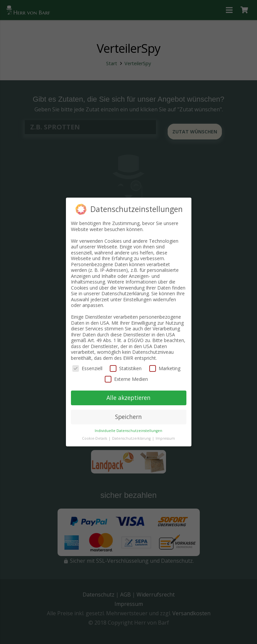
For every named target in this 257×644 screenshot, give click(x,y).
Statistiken (126, 368)
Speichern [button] (128, 417)
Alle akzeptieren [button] (128, 398)
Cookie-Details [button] (95, 438)
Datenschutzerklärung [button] (132, 438)
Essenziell (87, 368)
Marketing (165, 368)
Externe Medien (126, 379)
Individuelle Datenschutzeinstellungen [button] (128, 431)
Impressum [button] (165, 438)
